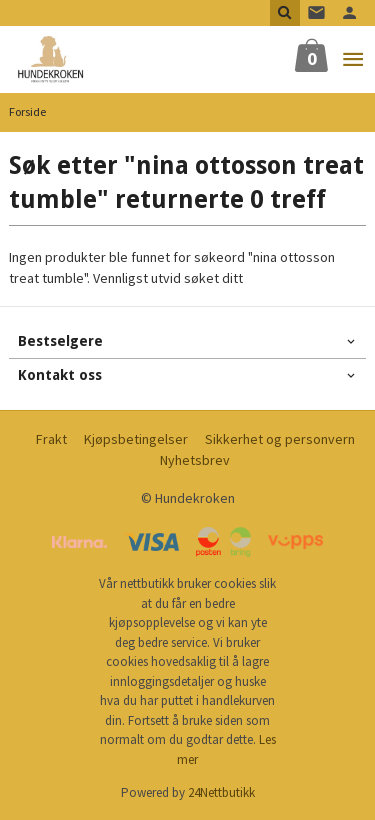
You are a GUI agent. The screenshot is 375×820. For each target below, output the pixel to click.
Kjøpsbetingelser (136, 439)
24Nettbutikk (221, 792)
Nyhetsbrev (195, 460)
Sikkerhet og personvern (280, 439)
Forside (27, 111)
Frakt (51, 439)
